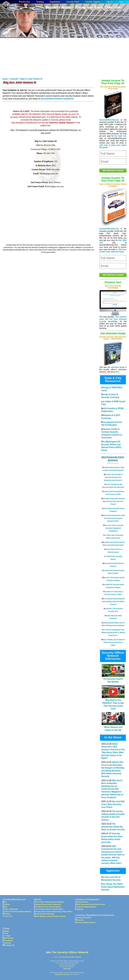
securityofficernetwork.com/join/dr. (57, 99)
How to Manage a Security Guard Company (50, 916)
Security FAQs (73, 2)
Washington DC (9, 945)
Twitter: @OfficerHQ (10, 909)
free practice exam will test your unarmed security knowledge (113, 319)
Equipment (79, 909)
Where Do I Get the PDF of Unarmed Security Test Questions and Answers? (113, 477)
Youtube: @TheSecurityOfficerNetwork (17, 912)
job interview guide (116, 367)
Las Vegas (6, 936)
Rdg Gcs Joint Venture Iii (31, 79)
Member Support (93, 2)
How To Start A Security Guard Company (49, 902)
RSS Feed (6, 914)
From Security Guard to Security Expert (48, 909)
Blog (4, 902)
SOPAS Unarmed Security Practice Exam (90, 904)
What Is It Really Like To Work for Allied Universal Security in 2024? (113, 643)
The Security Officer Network (70, 952)
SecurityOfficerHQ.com (109, 120)
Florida (5, 933)
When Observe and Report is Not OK (113, 727)
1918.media (67, 969)
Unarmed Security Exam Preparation (47, 904)
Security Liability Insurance (85, 922)
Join (121, 2)
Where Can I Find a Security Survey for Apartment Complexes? (113, 528)
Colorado (14, 79)
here (117, 372)
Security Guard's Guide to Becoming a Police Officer (53, 912)
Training (40, 2)
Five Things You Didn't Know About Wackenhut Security (113, 887)
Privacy (67, 974)
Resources (79, 920)
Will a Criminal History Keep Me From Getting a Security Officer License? (113, 602)
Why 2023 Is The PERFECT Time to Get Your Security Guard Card (113, 703)
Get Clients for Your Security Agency (47, 907)
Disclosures (59, 974)
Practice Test (24, 2)
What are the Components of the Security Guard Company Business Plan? (113, 518)
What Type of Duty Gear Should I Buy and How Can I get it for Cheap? (113, 501)
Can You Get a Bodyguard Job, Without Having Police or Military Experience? (113, 633)
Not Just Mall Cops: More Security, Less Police (113, 804)
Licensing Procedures (83, 918)
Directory (6, 904)
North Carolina (8, 938)
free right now (120, 136)
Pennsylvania (8, 941)
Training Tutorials (82, 902)
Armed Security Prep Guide (44, 914)
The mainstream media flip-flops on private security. (113, 827)
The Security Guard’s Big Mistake (113, 679)
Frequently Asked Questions (86, 907)
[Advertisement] (87, 30)
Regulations (55, 2)
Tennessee (7, 943)
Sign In (110, 2)
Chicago (6, 931)
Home (5, 79)
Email (5, 907)
